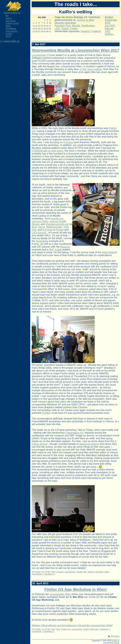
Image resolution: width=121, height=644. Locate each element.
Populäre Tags (63, 26)
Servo (42, 227)
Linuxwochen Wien (60, 594)
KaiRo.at (115, 641)
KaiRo (38, 572)
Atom (117, 636)
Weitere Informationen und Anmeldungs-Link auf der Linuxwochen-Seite (72, 625)
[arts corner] (11, 21)
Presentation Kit (74, 433)
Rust (34, 227)
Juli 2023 (110, 26)
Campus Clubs (40, 221)
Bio (7, 16)
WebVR (91, 572)
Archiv (109, 17)
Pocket (60, 230)
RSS (113, 636)
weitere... (110, 34)
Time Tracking (12, 31)
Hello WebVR (110, 252)
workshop (99, 572)
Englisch (96, 31)
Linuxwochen (39, 55)
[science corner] (12, 23)
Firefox (74, 28)
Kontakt (9, 34)
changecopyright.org (57, 224)
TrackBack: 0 (50, 574)
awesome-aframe (89, 444)
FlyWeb (46, 413)
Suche (8, 36)
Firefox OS (65, 629)
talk (85, 572)
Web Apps (94, 629)
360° (51, 250)
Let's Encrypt (39, 233)
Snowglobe (42, 241)
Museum (65, 247)
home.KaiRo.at (12, 13)
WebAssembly (54, 227)
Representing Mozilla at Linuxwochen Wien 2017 (76, 50)
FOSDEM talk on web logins (47, 151)
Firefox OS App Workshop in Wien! (76, 589)
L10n (58, 28)
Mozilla (76, 26)
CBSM (116, 643)
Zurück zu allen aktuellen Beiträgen (75, 21)
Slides (8, 26)
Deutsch (85, 31)
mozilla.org (57, 219)
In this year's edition (91, 69)
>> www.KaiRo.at (10, 41)
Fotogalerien (11, 29)
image (58, 250)
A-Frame (68, 142)
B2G (58, 629)
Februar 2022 (109, 30)
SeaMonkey (88, 26)
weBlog (9, 18)
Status (65, 28)
